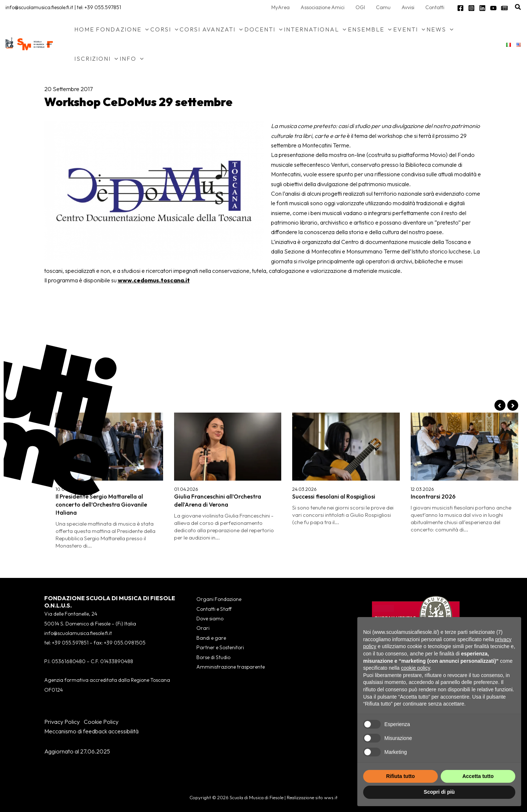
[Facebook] (460, 8)
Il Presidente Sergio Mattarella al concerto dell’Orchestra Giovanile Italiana (101, 504)
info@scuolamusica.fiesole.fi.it (39, 7)
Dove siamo (210, 619)
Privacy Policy (62, 722)
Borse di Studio (213, 657)
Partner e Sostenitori (220, 647)
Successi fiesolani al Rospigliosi (334, 496)
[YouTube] (493, 8)
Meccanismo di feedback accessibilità (91, 731)
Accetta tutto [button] (478, 776)
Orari (203, 628)
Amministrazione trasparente (231, 667)
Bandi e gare (211, 638)
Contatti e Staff (214, 609)
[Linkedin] (482, 8)
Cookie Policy (101, 722)
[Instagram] (471, 8)
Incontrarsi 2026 (433, 496)
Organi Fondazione (219, 599)
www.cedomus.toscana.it (154, 280)
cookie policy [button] (416, 668)
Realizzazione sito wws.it (312, 797)
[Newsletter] (504, 8)
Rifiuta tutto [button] (401, 776)
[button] (518, 7)
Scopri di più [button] (439, 792)
